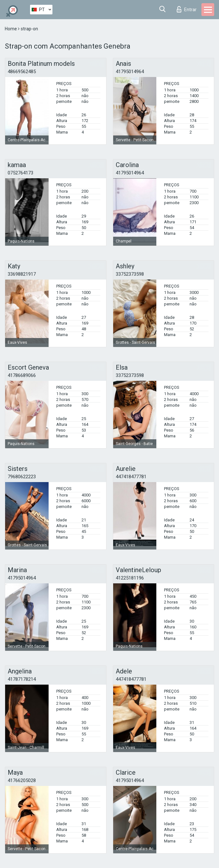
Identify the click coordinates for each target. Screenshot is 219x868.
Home (11, 29)
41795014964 (130, 72)
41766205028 (22, 780)
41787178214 (22, 679)
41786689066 (22, 375)
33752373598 (130, 274)
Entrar (187, 9)
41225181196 (130, 578)
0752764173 (20, 173)
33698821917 (22, 274)
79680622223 (22, 477)
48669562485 (22, 72)
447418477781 (131, 477)
